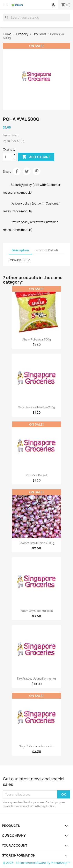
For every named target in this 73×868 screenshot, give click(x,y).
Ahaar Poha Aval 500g (37, 339)
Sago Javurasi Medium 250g (37, 407)
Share (17, 171)
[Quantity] (8, 157)
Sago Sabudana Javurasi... (37, 746)
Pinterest (37, 171)
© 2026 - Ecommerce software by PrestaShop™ (36, 863)
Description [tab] (20, 250)
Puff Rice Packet (37, 475)
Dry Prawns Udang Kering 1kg (36, 679)
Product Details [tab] (47, 250)
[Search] (36, 17)
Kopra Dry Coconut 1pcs (37, 611)
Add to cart (36, 157)
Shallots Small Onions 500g (36, 543)
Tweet (27, 171)
